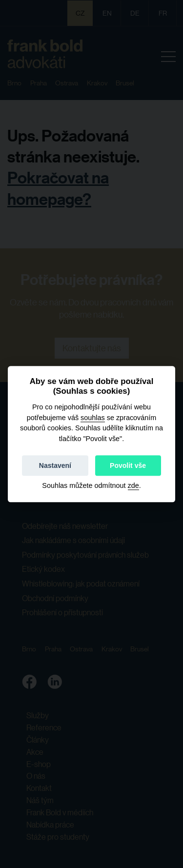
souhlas (93, 418)
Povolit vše (128, 465)
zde (133, 485)
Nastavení (55, 465)
